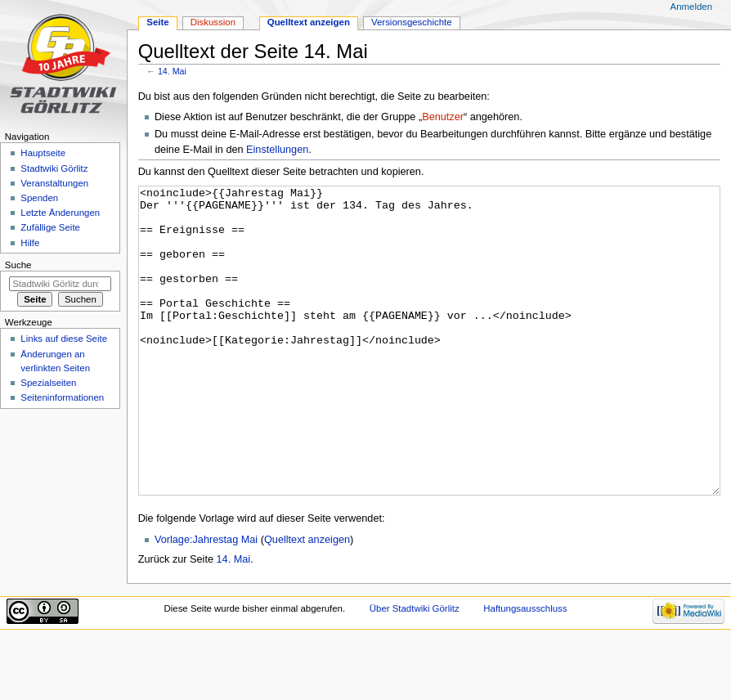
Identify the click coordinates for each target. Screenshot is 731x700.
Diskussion (213, 22)
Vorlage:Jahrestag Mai (206, 601)
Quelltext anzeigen (307, 601)
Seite (157, 22)
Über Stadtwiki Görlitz (415, 670)
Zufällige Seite (50, 227)
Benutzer (443, 117)
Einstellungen (277, 150)
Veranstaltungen (54, 183)
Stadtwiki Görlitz (54, 168)
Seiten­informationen (62, 397)
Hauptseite (43, 153)
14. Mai (172, 71)
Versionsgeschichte (412, 22)
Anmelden (692, 7)
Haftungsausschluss (525, 670)
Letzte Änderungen (60, 213)
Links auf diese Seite (64, 339)
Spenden (39, 198)
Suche (18, 265)
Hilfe (30, 243)
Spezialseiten (48, 383)
